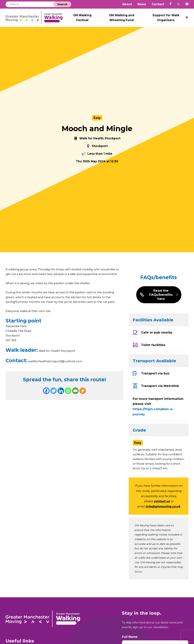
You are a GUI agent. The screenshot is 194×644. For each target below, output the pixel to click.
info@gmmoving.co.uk (163, 512)
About (127, 4)
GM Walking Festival (94, 19)
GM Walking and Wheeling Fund (129, 19)
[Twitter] (54, 396)
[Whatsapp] (68, 396)
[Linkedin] (61, 396)
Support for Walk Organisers (168, 19)
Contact (158, 4)
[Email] (75, 396)
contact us (162, 506)
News (142, 4)
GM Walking (41, 19)
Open (187, 19)
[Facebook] (46, 396)
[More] (83, 396)
